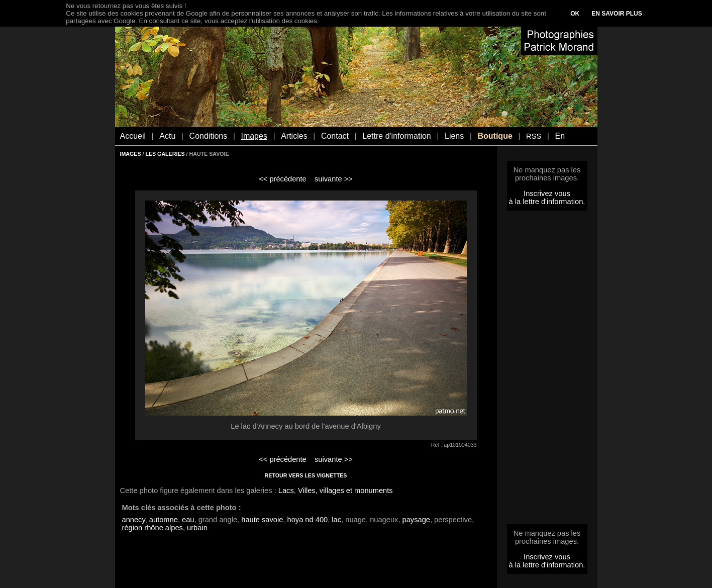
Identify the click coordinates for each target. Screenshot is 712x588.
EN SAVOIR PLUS (617, 14)
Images (254, 136)
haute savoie (262, 520)
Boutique (495, 136)
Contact (335, 136)
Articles (294, 136)
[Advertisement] (547, 370)
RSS (534, 136)
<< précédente (283, 179)
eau (188, 520)
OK (575, 14)
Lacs (286, 491)
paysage (416, 520)
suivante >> (334, 179)
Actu (167, 136)
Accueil (133, 136)
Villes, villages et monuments (345, 491)
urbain (197, 528)
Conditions (209, 136)
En (560, 136)
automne (164, 520)
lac (336, 520)
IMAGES (131, 154)
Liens (454, 136)
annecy (134, 520)
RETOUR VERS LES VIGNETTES (306, 475)
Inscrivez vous (547, 193)
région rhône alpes (152, 528)
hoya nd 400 (308, 520)
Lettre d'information (396, 136)
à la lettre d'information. (547, 202)
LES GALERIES (165, 154)
